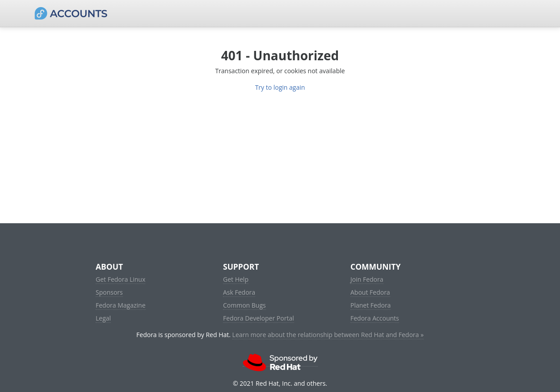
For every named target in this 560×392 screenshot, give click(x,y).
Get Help (236, 279)
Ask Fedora (239, 292)
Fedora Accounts (375, 318)
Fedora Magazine (121, 305)
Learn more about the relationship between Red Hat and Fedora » (328, 335)
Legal (103, 318)
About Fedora (370, 292)
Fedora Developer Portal (259, 318)
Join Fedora (367, 279)
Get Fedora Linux (120, 279)
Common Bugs (244, 305)
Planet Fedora (371, 305)
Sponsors (109, 292)
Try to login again (280, 87)
